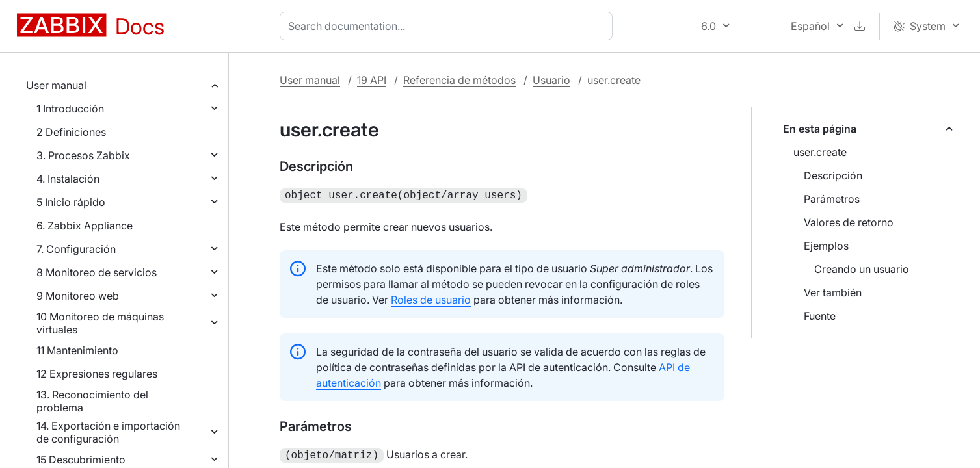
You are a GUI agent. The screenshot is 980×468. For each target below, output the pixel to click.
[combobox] (449, 26)
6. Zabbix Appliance (85, 226)
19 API (372, 80)
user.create (820, 152)
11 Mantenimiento (77, 350)
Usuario (551, 80)
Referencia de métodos (459, 80)
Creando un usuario (862, 269)
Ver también (833, 292)
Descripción (833, 175)
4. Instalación (68, 179)
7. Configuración (76, 249)
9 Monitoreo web (78, 296)
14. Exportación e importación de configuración (108, 432)
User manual (56, 85)
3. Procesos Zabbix (83, 155)
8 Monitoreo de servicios (97, 272)
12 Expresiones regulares (97, 374)
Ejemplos (826, 246)
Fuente (820, 316)
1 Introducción (70, 109)
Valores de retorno (849, 222)
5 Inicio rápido (71, 202)
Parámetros (832, 199)
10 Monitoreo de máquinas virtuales (100, 323)
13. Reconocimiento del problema (92, 401)
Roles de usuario (431, 298)
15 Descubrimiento (81, 460)
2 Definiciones (71, 132)
